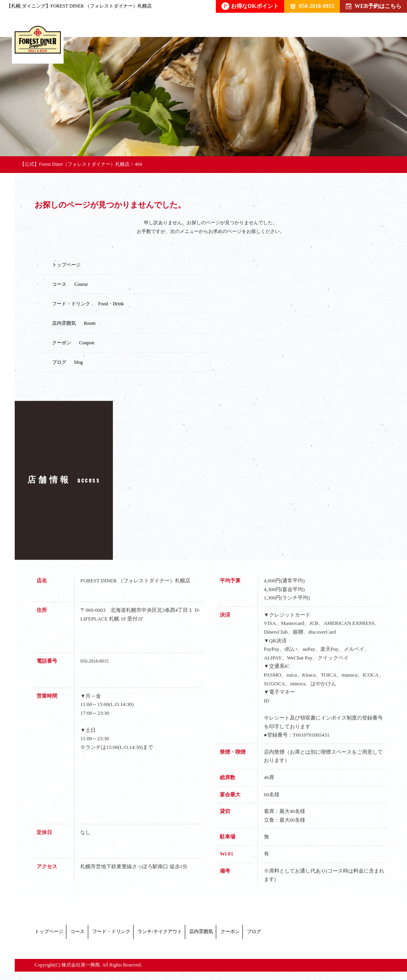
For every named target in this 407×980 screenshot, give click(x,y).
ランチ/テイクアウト (231, 934)
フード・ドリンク (158, 934)
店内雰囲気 (297, 934)
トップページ (51, 934)
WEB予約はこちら (374, 6)
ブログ (55, 943)
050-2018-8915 (312, 6)
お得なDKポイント (250, 6)
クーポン (347, 934)
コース (102, 934)
